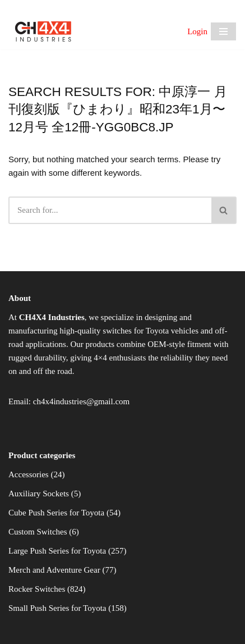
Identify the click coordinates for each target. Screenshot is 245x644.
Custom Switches (38, 532)
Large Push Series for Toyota (57, 551)
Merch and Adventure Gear (54, 570)
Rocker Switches (37, 589)
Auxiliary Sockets (39, 494)
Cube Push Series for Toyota (56, 513)
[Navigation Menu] (223, 31)
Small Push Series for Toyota (57, 608)
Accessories (29, 474)
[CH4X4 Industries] (43, 31)
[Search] (110, 210)
